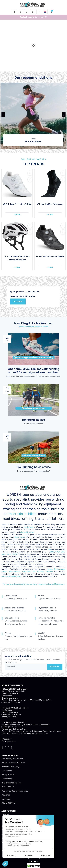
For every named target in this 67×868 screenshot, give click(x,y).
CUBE (9, 554)
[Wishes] (33, 12)
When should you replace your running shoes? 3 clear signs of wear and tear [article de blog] (34, 371)
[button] (20, 12)
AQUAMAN (12, 576)
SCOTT (15, 554)
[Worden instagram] (5, 747)
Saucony (40, 572)
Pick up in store (8, 775)
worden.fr (46, 725)
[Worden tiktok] (2, 747)
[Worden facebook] (9, 747)
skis (50, 549)
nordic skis (29, 527)
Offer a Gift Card (8, 803)
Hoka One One (28, 572)
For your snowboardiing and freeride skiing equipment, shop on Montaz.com (34, 584)
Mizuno (50, 569)
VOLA (58, 552)
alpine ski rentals (27, 532)
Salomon (49, 572)
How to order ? (8, 787)
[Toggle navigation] (14, 12)
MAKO (20, 576)
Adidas (4, 572)
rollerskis (16, 514)
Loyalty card (7, 771)
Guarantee (6, 795)
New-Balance (14, 572)
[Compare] (30, 179)
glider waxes (19, 537)
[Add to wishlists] (30, 173)
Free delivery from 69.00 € (12, 759)
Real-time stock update (11, 783)
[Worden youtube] (12, 747)
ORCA (4, 576)
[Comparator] (39, 12)
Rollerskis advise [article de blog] (33, 420)
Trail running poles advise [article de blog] (33, 467)
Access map (7, 696)
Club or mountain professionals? (15, 791)
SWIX (52, 552)
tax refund (6, 799)
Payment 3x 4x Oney (10, 767)
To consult (18, 301)
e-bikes (30, 514)
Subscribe (55, 667)
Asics (63, 569)
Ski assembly (7, 779)
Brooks (56, 569)
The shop (5, 814)
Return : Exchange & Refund (13, 763)
